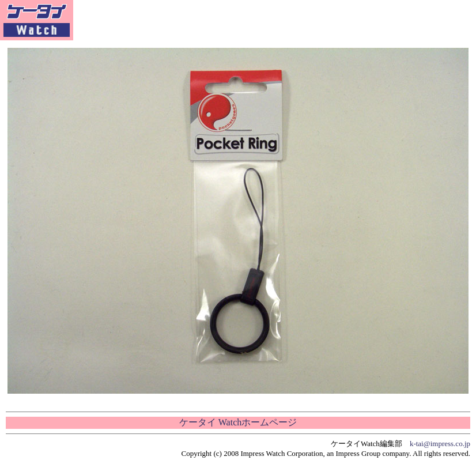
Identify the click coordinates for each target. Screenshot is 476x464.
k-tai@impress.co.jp (440, 444)
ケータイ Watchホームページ (238, 422)
